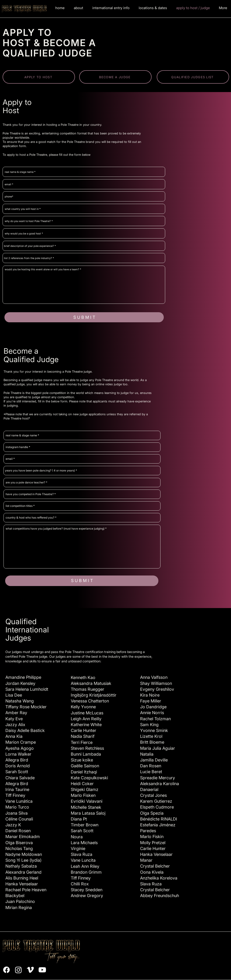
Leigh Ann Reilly (86, 719)
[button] (111, 8)
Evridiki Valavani (87, 801)
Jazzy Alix (15, 725)
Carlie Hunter (84, 730)
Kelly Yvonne (83, 707)
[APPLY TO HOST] (39, 77)
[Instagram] (18, 970)
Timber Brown (85, 825)
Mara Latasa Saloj (88, 813)
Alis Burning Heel (22, 878)
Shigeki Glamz (85, 789)
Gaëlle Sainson (85, 766)
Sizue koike (82, 760)
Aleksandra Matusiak (91, 683)
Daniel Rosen (18, 831)
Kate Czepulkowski (89, 778)
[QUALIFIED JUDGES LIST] (193, 77)
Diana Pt (79, 819)
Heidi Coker (82, 784)
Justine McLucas (87, 713)
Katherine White (86, 725)
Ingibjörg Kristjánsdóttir (94, 695)
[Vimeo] (30, 970)
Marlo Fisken (83, 795)
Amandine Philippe (23, 677)
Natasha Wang (20, 701)
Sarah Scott (82, 831)
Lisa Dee (14, 695)
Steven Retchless (87, 748)
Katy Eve (14, 719)
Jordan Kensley (20, 683)
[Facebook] (6, 970)
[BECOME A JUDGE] (115, 77)
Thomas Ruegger (88, 689)
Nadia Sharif (83, 736)
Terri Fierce (82, 742)
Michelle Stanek (86, 807)
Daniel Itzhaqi (84, 772)
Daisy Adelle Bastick (25, 730)
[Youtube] (42, 970)
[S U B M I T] (84, 317)
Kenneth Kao (83, 677)
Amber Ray (16, 713)
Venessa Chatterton (90, 701)
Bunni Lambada (86, 754)
